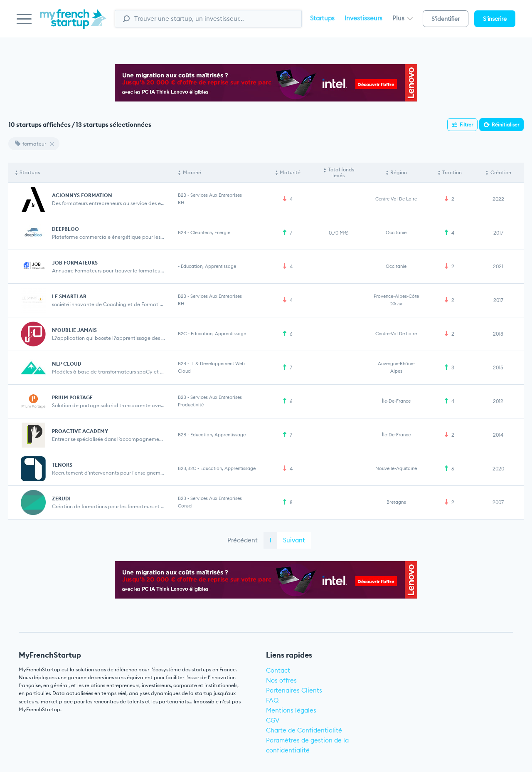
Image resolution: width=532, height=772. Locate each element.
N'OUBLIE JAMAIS (74, 330)
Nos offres (281, 680)
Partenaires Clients (294, 690)
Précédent (243, 540)
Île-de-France (396, 401)
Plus (403, 18)
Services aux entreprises (216, 195)
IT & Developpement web (218, 364)
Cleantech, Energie (210, 233)
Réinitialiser (505, 125)
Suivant (294, 540)
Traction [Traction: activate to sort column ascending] (452, 172)
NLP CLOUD (67, 364)
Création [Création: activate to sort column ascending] (501, 172)
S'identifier (446, 19)
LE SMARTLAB (69, 296)
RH (181, 203)
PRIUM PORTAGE (72, 397)
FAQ (272, 700)
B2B (182, 195)
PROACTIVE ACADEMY (80, 431)
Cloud (184, 371)
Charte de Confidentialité (304, 730)
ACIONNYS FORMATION (82, 195)
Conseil (186, 506)
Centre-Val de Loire (396, 199)
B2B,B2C (187, 468)
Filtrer (466, 125)
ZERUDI (61, 499)
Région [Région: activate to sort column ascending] (399, 172)
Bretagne (396, 502)
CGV (273, 720)
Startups (322, 18)
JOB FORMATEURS (75, 263)
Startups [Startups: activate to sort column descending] (30, 172)
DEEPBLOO (65, 229)
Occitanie (396, 233)
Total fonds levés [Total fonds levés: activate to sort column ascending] (341, 172)
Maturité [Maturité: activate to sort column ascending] (290, 172)
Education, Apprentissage (208, 266)
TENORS (62, 465)
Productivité (191, 405)
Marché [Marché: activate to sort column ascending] (192, 172)
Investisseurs (363, 18)
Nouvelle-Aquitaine (396, 468)
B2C (182, 334)
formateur (31, 144)
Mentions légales (291, 710)
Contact (278, 670)
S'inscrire (495, 19)
